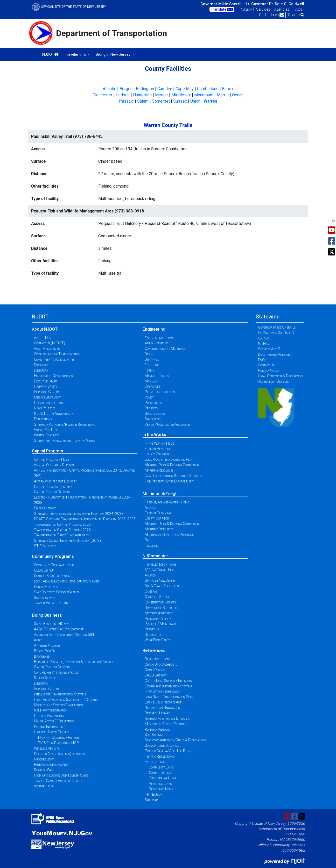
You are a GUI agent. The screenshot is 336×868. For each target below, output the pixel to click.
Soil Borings (154, 735)
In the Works (154, 435)
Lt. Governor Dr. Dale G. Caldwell (275, 4)
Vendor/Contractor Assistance (167, 424)
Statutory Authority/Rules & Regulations (64, 424)
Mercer (162, 95)
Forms (149, 370)
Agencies (282, 9)
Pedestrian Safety (158, 618)
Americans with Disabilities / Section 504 (64, 635)
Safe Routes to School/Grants (56, 592)
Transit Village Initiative (52, 603)
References (154, 650)
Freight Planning (158, 449)
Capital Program (47, 451)
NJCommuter (155, 556)
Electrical (152, 365)
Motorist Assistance (159, 613)
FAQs (298, 9)
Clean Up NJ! (44, 570)
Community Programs (53, 556)
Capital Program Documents (55, 487)
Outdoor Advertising (49, 716)
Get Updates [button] (272, 15)
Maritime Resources (159, 470)
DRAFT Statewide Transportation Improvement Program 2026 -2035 (85, 519)
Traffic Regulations (159, 756)
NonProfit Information (51, 710)
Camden (165, 89)
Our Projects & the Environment (169, 481)
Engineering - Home (159, 338)
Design (150, 354)
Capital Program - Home (52, 459)
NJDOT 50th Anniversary (54, 414)
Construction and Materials (165, 348)
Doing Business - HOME (51, 624)
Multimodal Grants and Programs (169, 535)
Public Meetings (46, 587)
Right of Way (44, 770)
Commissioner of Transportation (57, 354)
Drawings (152, 359)
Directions (41, 365)
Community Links (161, 767)
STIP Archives (45, 546)
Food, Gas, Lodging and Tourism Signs (61, 775)
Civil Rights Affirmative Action (57, 672)
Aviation (150, 508)
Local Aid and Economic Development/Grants (67, 581)
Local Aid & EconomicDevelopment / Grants (66, 700)
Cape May (185, 89)
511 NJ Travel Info (159, 570)
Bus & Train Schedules (162, 586)
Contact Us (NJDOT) (50, 343)
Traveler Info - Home (160, 564)
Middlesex (181, 95)
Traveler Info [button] (76, 54)
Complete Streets (157, 597)
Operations (153, 386)
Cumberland (208, 89)
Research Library (157, 713)
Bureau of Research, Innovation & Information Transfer (75, 662)
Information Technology (162, 691)
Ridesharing (153, 635)
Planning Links (160, 784)
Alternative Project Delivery (55, 481)
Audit (38, 640)
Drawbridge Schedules (161, 608)
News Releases (45, 408)
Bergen (126, 89)
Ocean (238, 95)
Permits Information (49, 727)
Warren (210, 101)
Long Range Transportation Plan (169, 459)
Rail (148, 540)
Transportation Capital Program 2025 (62, 524)
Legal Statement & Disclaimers (280, 376)
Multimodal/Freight (161, 494)
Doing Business (47, 615)
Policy (149, 397)
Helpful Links (155, 762)
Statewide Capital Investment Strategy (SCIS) (67, 540)
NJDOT (50, 54)
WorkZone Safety (158, 640)
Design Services (45, 678)
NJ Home (265, 344)
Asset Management (48, 348)
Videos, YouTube (46, 430)
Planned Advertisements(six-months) (61, 754)
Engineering (154, 329)
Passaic (126, 101)
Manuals (151, 381)
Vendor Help (43, 786)
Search (296, 15)
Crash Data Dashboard (161, 664)
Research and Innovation (52, 764)
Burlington (145, 89)
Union (195, 101)
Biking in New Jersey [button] (114, 54)
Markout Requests (158, 376)
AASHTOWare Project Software (59, 629)
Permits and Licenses (160, 392)
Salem (143, 101)
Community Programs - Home (55, 565)
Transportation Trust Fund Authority (62, 535)
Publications (43, 419)
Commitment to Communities (54, 359)
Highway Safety (46, 386)
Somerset (161, 101)
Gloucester (102, 95)
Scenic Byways (45, 597)
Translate (222, 10)
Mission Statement (47, 397)
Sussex (180, 101)
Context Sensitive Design (52, 576)
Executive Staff (45, 381)
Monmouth (204, 95)
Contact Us (266, 365)
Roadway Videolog (158, 729)
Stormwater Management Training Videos (65, 440)
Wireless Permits (47, 748)
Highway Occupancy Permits (59, 737)
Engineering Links (162, 778)
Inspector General (47, 392)
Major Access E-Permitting (54, 721)
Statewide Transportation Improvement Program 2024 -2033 (79, 514)
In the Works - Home (159, 443)
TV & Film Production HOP (58, 743)
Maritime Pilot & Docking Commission (172, 465)
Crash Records (155, 670)
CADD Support (156, 675)
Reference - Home (158, 659)
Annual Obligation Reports (54, 465)
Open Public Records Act (163, 702)
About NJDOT (45, 329)
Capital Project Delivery (52, 492)
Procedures (153, 403)
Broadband (42, 656)
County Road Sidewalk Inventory (169, 681)
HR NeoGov (153, 794)
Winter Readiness (47, 435)
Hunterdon (142, 95)
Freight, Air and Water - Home (167, 502)
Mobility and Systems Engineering (59, 705)
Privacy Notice (269, 371)
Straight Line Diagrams (162, 745)
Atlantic (109, 89)
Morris (223, 95)
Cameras (151, 591)
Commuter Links (161, 773)
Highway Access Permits (52, 732)
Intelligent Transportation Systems (60, 694)
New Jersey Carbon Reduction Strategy (173, 476)
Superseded (153, 419)
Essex (228, 89)
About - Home (44, 338)
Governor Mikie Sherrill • (223, 4)
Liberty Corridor (157, 454)
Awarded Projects (47, 645)
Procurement (44, 759)
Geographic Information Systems (168, 686)
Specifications (155, 414)
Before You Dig (45, 651)
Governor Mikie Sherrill (277, 327)
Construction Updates (160, 602)
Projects (151, 408)
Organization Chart (49, 403)
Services (263, 9)
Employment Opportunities (53, 376)
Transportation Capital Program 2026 (62, 530)
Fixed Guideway (45, 508)
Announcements (156, 343)
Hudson (123, 95)
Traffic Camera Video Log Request (59, 781)
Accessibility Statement (275, 381)
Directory (41, 370)
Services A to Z (269, 349)
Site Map (151, 800)
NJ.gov (246, 9)
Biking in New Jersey (160, 580)
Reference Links (161, 789)
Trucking (152, 545)
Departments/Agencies (274, 354)
